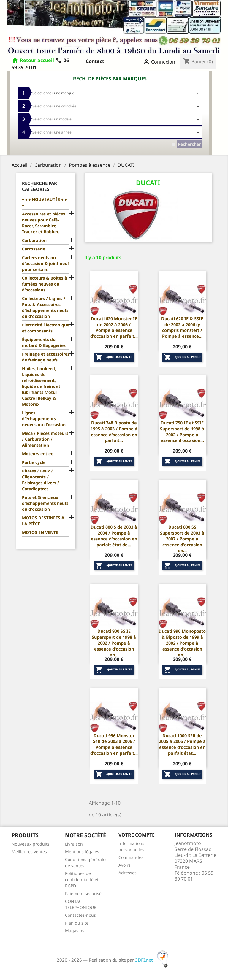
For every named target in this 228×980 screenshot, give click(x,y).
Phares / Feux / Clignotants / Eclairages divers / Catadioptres (41, 480)
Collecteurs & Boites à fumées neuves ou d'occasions (44, 284)
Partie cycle (34, 462)
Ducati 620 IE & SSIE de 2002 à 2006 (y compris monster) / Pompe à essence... (182, 327)
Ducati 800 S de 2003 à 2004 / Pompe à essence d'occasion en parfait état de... (114, 536)
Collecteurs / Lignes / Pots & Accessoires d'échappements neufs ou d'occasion (45, 307)
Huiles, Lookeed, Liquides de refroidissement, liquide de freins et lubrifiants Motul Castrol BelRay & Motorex (41, 386)
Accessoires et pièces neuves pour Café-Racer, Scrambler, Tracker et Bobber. (43, 223)
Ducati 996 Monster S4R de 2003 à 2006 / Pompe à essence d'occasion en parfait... (114, 744)
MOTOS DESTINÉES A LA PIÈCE (43, 521)
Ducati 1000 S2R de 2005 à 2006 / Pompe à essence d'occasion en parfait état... (182, 744)
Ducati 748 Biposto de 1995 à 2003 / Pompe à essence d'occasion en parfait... (114, 432)
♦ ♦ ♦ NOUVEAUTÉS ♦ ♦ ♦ (44, 202)
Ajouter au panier (114, 357)
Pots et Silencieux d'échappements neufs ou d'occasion (45, 503)
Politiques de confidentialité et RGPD (82, 880)
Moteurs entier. (38, 454)
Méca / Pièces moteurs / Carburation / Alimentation (45, 439)
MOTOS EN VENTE (40, 532)
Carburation (34, 240)
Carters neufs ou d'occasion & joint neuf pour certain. (45, 263)
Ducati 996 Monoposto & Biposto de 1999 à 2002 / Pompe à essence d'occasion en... (182, 643)
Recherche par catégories (39, 186)
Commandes (131, 857)
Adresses (128, 873)
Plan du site (77, 923)
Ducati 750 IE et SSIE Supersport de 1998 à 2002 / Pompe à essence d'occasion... (182, 432)
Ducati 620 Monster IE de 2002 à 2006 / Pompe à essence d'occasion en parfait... (114, 327)
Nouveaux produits (31, 844)
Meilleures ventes (29, 852)
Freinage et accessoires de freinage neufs (46, 357)
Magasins (75, 931)
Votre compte (137, 835)
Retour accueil (37, 60)
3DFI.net (153, 960)
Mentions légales (82, 852)
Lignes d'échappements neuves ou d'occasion (44, 419)
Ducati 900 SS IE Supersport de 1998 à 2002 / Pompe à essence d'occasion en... (114, 643)
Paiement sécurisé (83, 893)
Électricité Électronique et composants (46, 328)
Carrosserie (34, 249)
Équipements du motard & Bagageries (44, 342)
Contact (95, 61)
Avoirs (125, 865)
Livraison (74, 844)
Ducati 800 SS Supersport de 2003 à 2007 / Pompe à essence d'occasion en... (182, 539)
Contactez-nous (80, 915)
